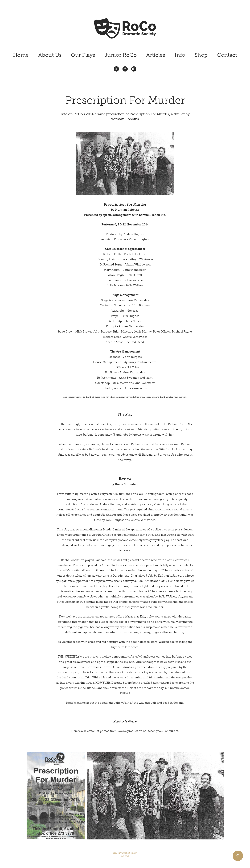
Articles (156, 55)
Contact (227, 55)
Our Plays (83, 55)
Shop (201, 55)
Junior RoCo (121, 55)
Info (180, 55)
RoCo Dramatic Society (125, 855)
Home (21, 55)
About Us (50, 55)
